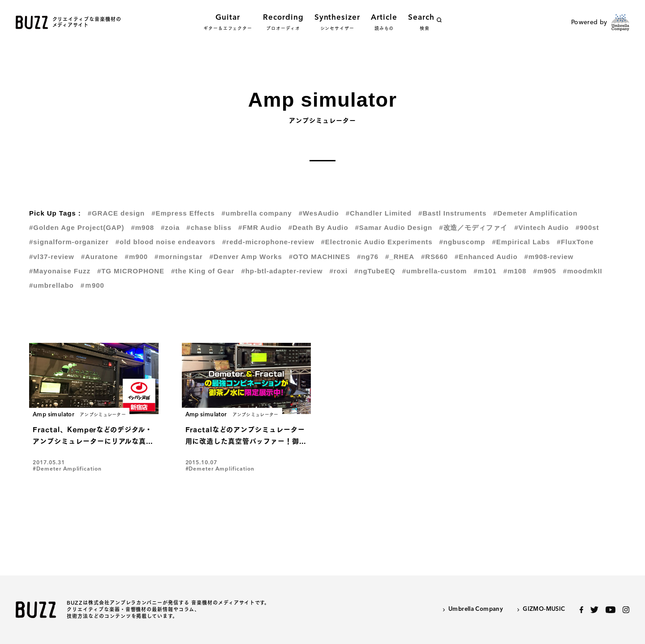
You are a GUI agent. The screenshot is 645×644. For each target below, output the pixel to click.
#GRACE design (116, 213)
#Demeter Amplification (535, 213)
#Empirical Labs (521, 242)
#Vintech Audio (542, 227)
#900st (587, 227)
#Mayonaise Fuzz (60, 271)
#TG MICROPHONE (131, 271)
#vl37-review (52, 257)
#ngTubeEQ (375, 271)
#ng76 (368, 257)
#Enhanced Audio (486, 257)
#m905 (545, 271)
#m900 (137, 257)
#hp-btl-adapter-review (282, 271)
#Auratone (100, 257)
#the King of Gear (203, 271)
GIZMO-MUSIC (544, 609)
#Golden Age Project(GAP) (77, 227)
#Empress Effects (183, 213)
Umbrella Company (476, 609)
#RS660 (434, 257)
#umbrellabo (52, 285)
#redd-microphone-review (268, 242)
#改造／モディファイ (473, 227)
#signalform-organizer (69, 242)
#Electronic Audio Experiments (377, 242)
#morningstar (178, 257)
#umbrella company (256, 213)
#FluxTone (575, 242)
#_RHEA (400, 257)
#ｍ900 (92, 285)
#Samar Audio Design (394, 227)
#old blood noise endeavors (166, 242)
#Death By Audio (318, 227)
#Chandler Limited (379, 213)
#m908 (143, 227)
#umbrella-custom (435, 271)
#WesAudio (319, 213)
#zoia (170, 227)
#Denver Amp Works (245, 257)
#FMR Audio (260, 227)
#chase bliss (209, 227)
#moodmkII (583, 271)
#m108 (515, 271)
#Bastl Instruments (452, 213)
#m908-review (549, 257)
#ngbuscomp (462, 242)
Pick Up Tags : (55, 213)
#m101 (485, 271)
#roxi (338, 271)
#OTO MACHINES (320, 257)
